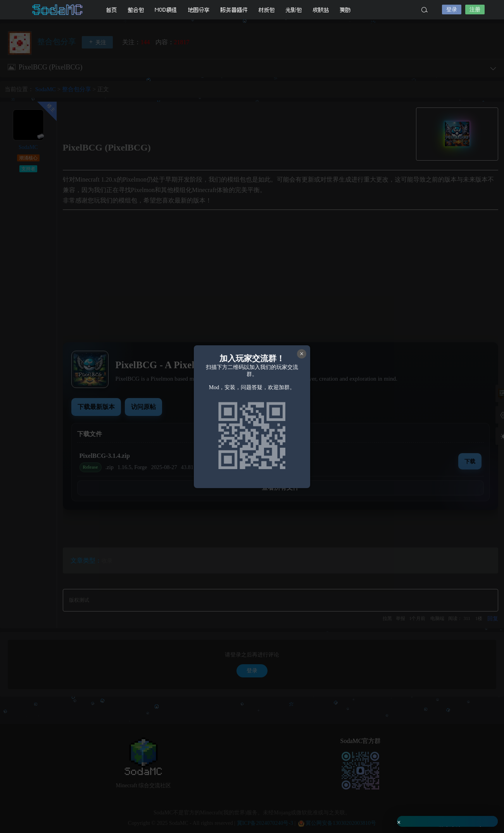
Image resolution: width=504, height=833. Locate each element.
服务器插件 (234, 10)
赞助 (345, 10)
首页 (112, 10)
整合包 (136, 10)
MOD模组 (166, 10)
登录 (452, 10)
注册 (475, 10)
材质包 (267, 10)
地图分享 (199, 10)
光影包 (294, 10)
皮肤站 (321, 10)
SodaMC (58, 10)
